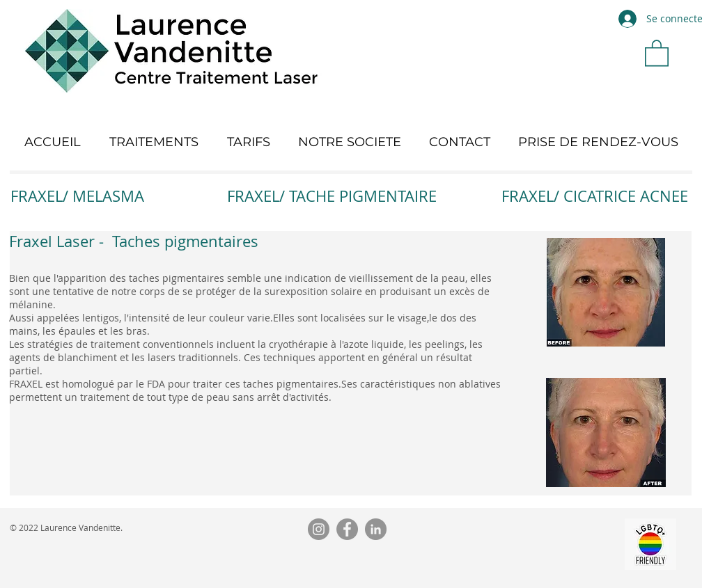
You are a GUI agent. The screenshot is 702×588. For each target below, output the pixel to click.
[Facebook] (347, 529)
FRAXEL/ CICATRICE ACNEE (595, 196)
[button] (657, 52)
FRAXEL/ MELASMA (77, 196)
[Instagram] (319, 529)
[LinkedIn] (376, 529)
